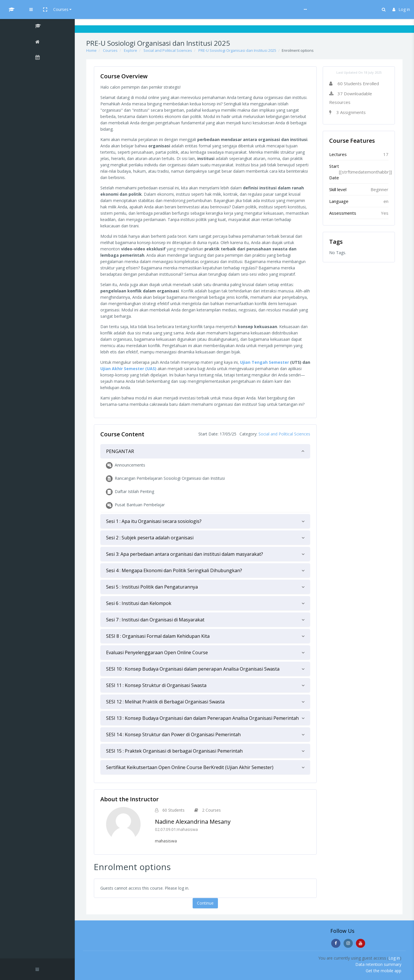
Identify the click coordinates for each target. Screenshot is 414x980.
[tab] (205, 451)
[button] (97, 9)
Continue (205, 903)
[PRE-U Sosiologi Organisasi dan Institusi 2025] (37, 27)
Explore (131, 50)
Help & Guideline (143, 9)
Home (91, 50)
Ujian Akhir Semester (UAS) (128, 369)
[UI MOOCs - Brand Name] (37, 9)
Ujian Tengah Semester (264, 362)
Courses (113, 9)
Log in (401, 9)
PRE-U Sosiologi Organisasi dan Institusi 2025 (237, 50)
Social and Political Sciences (168, 50)
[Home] (37, 43)
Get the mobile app (384, 971)
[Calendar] (37, 58)
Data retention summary (378, 964)
